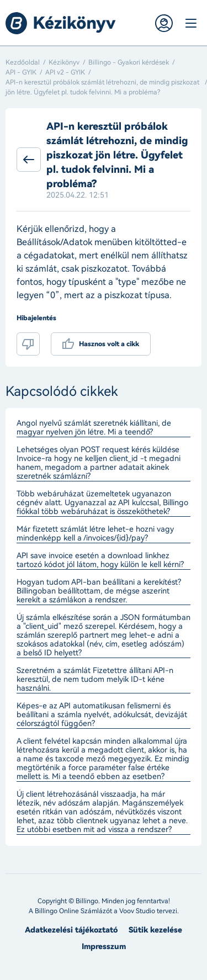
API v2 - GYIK (65, 72)
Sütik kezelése (155, 930)
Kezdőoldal (23, 62)
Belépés (164, 23)
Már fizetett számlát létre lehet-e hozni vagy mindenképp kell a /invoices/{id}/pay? (95, 534)
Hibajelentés (36, 318)
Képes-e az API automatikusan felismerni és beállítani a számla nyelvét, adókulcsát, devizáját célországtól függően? (102, 715)
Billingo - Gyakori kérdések (129, 62)
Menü (190, 23)
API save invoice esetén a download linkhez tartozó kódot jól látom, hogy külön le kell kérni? (100, 560)
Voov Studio (137, 911)
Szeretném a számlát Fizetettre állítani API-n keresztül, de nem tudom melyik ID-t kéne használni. (95, 680)
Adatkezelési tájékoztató (71, 930)
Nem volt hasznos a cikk (28, 344)
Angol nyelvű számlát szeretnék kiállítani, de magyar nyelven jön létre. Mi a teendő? (94, 428)
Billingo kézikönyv (61, 23)
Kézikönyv (64, 62)
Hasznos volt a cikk (109, 344)
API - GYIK (21, 72)
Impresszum (104, 947)
